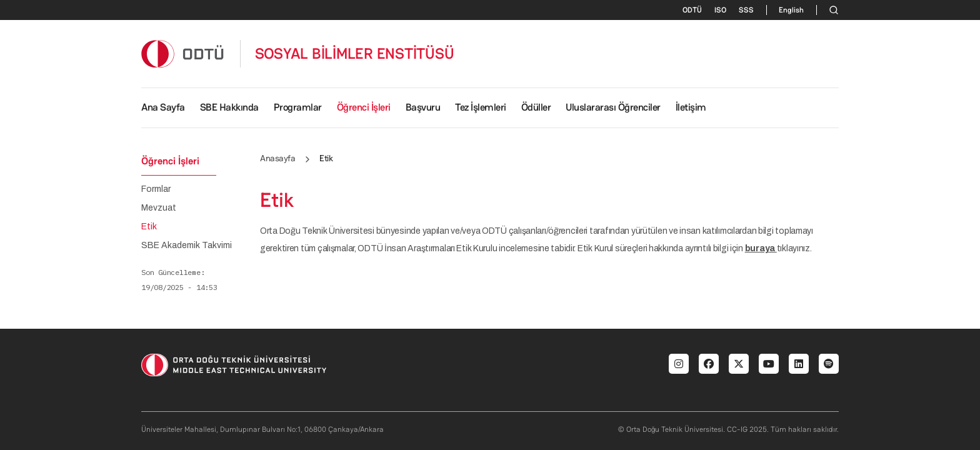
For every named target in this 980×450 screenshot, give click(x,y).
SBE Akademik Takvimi (187, 246)
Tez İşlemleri (481, 107)
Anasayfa (277, 158)
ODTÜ (692, 10)
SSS (746, 10)
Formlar (156, 189)
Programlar (298, 107)
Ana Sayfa (163, 107)
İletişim (691, 107)
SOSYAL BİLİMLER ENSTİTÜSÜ (355, 54)
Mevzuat (159, 208)
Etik (149, 227)
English (791, 10)
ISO (720, 10)
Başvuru (423, 107)
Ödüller (536, 107)
